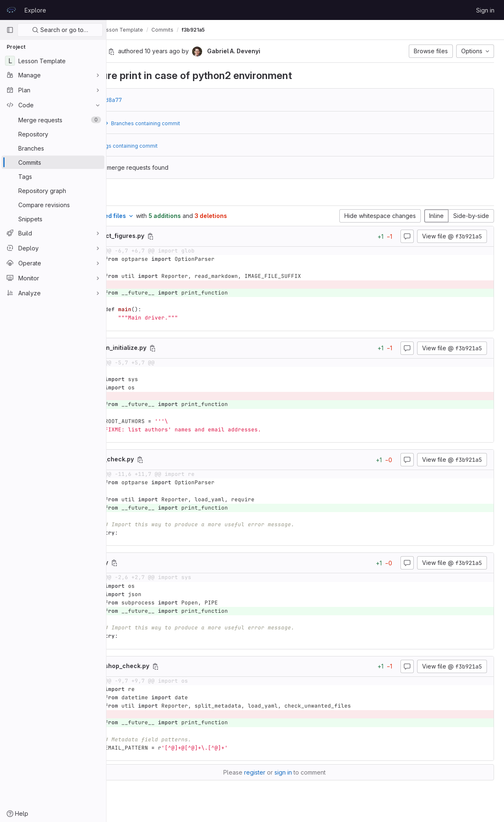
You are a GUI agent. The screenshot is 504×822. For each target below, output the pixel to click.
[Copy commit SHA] (173, 52)
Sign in (485, 10)
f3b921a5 (254, 30)
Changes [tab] (140, 195)
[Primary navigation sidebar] (10, 30)
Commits (224, 30)
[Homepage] (11, 10)
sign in (314, 772)
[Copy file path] (212, 236)
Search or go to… (60, 30)
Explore (35, 10)
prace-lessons (135, 30)
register (285, 772)
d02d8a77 (170, 100)
